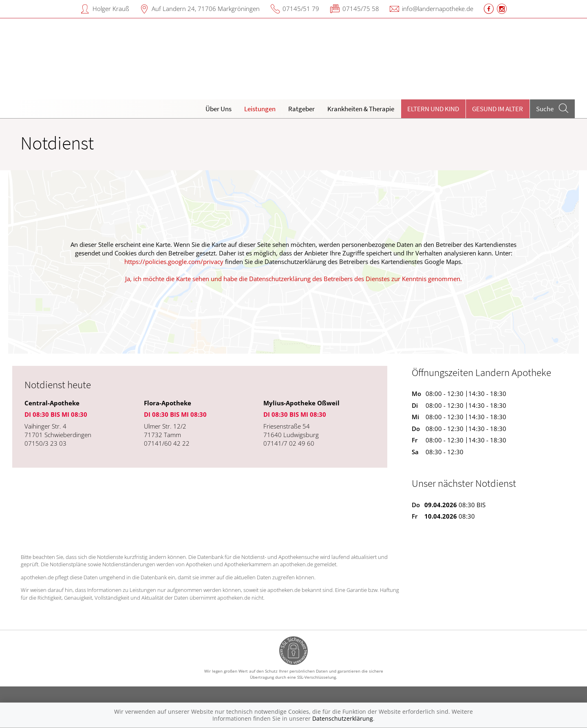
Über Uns (218, 109)
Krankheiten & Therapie (361, 109)
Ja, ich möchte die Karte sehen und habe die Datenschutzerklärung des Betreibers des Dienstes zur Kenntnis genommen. (293, 279)
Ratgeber (301, 109)
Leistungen (260, 109)
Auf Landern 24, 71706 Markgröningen (206, 9)
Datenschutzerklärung (343, 718)
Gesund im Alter (498, 109)
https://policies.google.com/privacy (174, 262)
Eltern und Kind (433, 109)
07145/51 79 (301, 9)
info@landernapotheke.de (438, 9)
